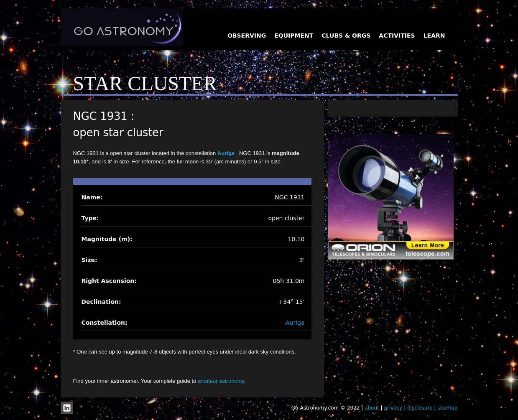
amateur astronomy (221, 381)
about (372, 408)
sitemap (447, 408)
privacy (393, 408)
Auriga (227, 153)
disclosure (420, 408)
